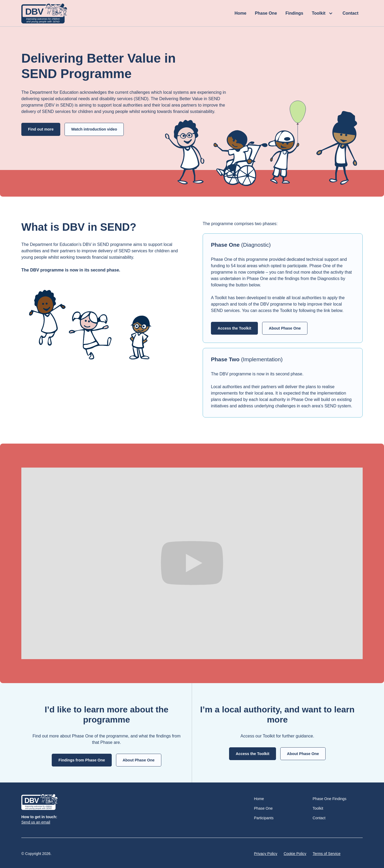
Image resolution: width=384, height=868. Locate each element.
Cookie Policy (295, 854)
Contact (350, 13)
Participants (264, 818)
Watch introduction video (94, 129)
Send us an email (36, 822)
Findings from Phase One (82, 760)
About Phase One (285, 328)
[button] (323, 13)
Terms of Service (327, 854)
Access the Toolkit (234, 328)
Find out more (41, 129)
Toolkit (318, 808)
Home (240, 13)
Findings (295, 13)
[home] (44, 13)
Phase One (266, 13)
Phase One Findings (329, 799)
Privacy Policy (266, 854)
